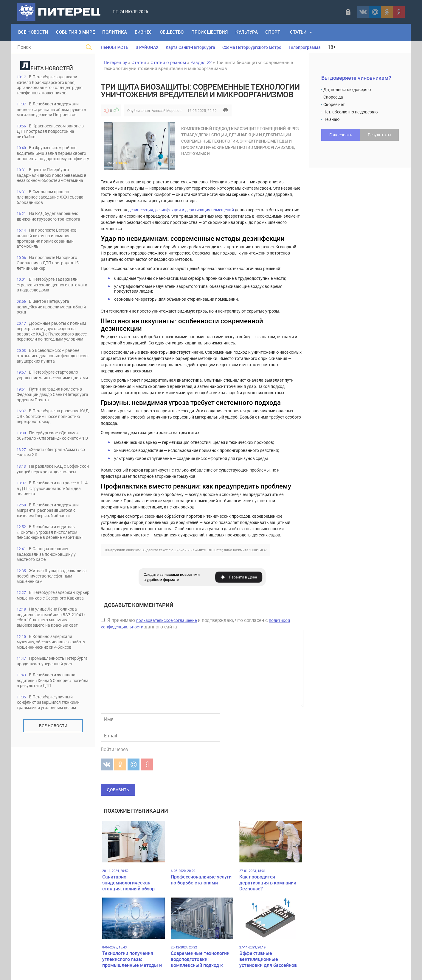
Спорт (278, 32)
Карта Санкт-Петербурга (190, 47)
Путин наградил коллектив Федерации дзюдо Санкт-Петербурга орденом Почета (52, 422)
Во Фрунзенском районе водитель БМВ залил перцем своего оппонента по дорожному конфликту (53, 157)
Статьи (304, 32)
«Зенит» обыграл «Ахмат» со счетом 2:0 (50, 486)
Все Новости (34, 32)
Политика (116, 32)
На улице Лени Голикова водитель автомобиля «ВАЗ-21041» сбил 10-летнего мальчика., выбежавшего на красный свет (50, 673)
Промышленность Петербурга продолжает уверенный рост (43, 728)
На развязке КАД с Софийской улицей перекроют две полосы (50, 506)
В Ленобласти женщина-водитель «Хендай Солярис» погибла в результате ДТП (49, 750)
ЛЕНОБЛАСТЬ (115, 47)
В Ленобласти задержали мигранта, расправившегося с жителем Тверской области (50, 550)
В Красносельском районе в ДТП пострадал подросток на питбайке (52, 132)
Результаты (380, 135)
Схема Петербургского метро (252, 47)
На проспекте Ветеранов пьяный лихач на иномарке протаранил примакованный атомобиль (49, 252)
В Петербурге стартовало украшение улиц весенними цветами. (50, 399)
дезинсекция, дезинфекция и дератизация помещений (181, 210)
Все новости (53, 796)
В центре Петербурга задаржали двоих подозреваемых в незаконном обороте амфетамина (50, 185)
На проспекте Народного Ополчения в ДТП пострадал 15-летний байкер (52, 277)
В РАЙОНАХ (147, 47)
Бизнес (146, 32)
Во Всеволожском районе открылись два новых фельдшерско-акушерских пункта (53, 377)
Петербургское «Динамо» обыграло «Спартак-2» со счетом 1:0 (52, 466)
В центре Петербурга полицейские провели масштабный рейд (45, 322)
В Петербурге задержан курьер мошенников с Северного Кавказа (52, 645)
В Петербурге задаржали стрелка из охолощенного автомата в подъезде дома (49, 299)
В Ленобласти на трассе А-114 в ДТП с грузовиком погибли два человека (49, 528)
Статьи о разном (168, 62)
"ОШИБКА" (258, 550)
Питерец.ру (115, 62)
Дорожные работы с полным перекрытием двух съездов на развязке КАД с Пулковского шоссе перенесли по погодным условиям (50, 349)
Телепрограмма (305, 47)
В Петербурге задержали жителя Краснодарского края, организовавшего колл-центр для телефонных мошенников (49, 85)
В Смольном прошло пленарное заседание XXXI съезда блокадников (46, 210)
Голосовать (341, 135)
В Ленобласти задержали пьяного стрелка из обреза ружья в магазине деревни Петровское (53, 110)
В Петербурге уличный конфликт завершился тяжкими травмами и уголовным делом (51, 773)
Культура (251, 32)
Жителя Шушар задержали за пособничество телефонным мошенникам (52, 623)
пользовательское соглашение (166, 620)
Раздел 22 (201, 62)
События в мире (76, 32)
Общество (175, 32)
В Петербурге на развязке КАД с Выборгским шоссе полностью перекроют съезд (50, 444)
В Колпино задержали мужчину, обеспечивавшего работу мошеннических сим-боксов (47, 703)
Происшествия (213, 32)
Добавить (118, 790)
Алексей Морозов (167, 110)
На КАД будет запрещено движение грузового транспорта (52, 230)
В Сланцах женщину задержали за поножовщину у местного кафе (49, 600)
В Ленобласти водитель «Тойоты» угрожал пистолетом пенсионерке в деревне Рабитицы (50, 575)
